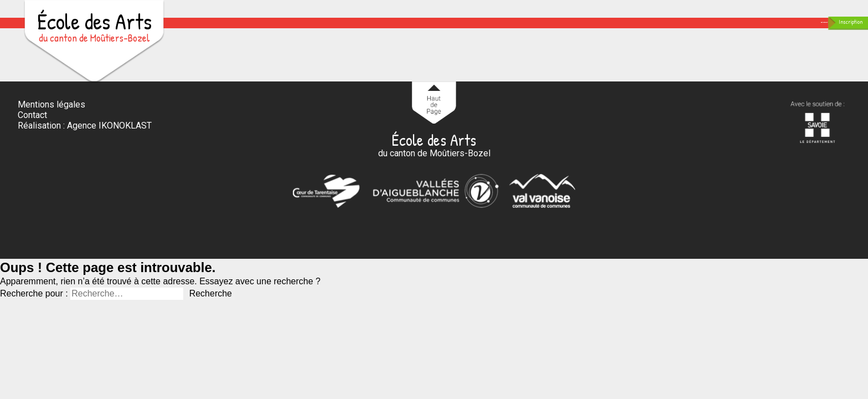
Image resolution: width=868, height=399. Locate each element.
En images (610, 32)
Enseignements (452, 32)
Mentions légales (51, 122)
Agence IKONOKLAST (109, 144)
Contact (679, 32)
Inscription (825, 30)
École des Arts (94, 25)
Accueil (372, 32)
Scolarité (538, 32)
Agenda (740, 32)
